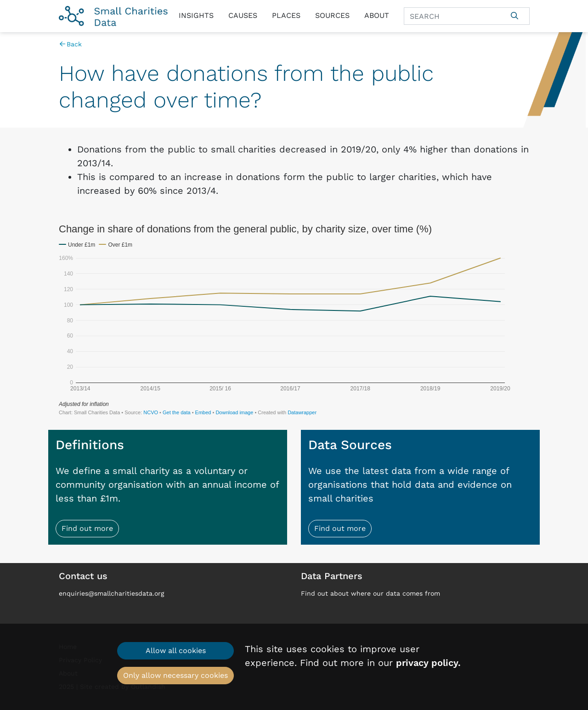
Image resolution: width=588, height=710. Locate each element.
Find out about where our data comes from (370, 593)
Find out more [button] (87, 528)
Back (71, 44)
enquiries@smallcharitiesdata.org (111, 593)
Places (286, 15)
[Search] (452, 16)
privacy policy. (428, 663)
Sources (332, 15)
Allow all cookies (176, 651)
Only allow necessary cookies (175, 675)
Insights (196, 15)
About (377, 15)
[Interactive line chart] (294, 319)
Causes (243, 15)
